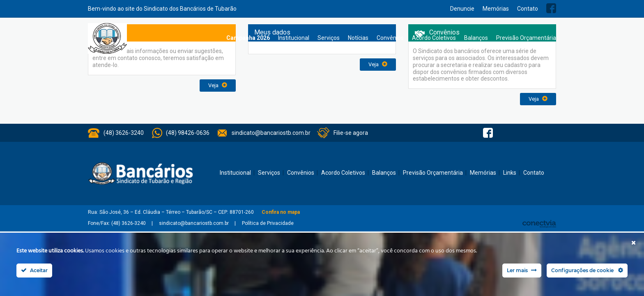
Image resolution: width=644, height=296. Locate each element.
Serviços (329, 38)
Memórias (496, 9)
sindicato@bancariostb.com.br (271, 133)
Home (214, 38)
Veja (218, 85)
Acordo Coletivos (434, 38)
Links (510, 173)
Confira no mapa (281, 212)
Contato (528, 9)
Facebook (551, 8)
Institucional (294, 38)
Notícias (358, 38)
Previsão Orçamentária (526, 38)
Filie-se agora (351, 133)
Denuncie (462, 9)
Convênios (390, 38)
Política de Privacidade (268, 223)
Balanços (476, 38)
